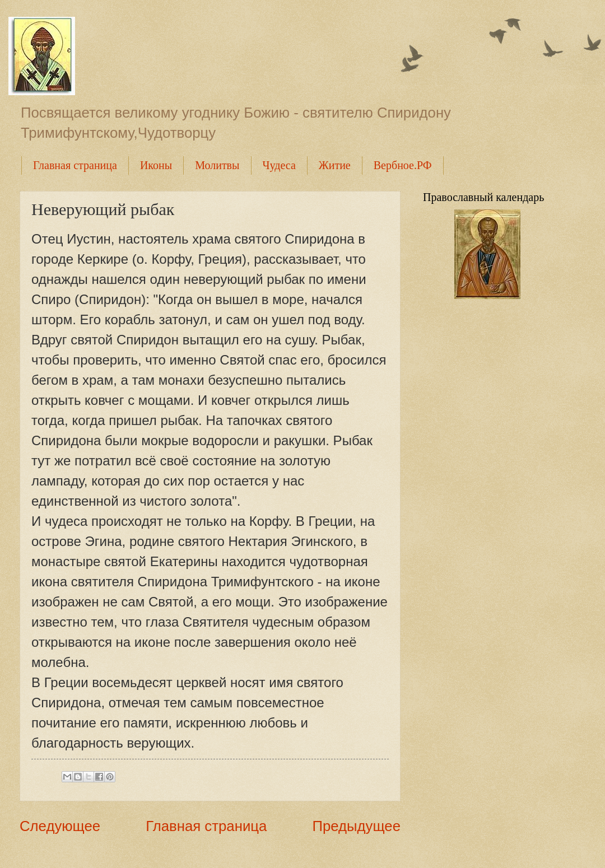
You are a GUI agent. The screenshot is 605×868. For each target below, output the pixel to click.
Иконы (156, 165)
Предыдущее (356, 826)
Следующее (60, 826)
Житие (335, 165)
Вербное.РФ (403, 165)
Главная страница (75, 165)
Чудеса (279, 165)
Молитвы (217, 165)
